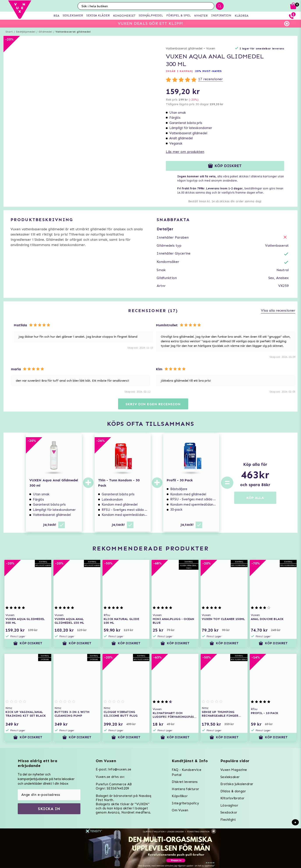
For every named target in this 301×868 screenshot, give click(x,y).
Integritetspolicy (185, 803)
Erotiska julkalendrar (237, 784)
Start (9, 32)
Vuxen (211, 48)
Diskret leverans (185, 782)
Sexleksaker (230, 777)
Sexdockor (229, 812)
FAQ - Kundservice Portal (187, 772)
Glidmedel (45, 32)
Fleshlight (228, 820)
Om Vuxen (180, 810)
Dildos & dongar (233, 791)
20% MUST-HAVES (208, 71)
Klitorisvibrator (232, 798)
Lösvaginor (229, 805)
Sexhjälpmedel (26, 32)
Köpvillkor (180, 796)
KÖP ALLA (255, 498)
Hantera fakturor (185, 789)
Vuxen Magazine (234, 770)
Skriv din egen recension (153, 404)
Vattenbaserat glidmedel (73, 32)
